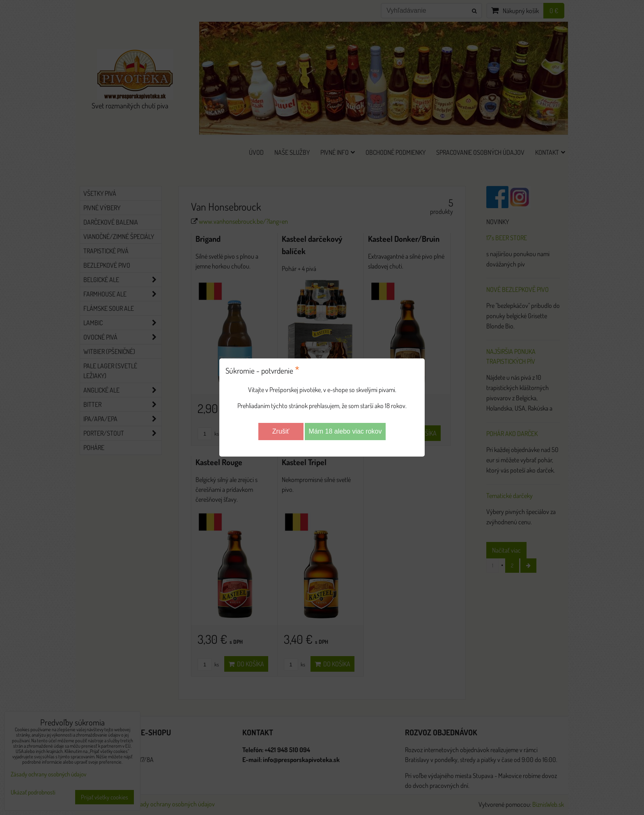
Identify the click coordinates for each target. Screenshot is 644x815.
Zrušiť (281, 431)
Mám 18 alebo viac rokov (345, 431)
